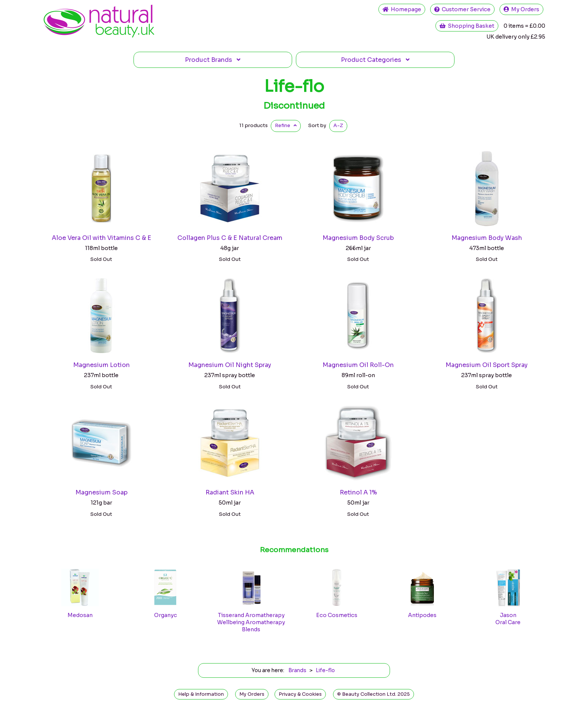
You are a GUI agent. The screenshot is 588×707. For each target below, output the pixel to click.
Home (402, 9)
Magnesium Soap (101, 492)
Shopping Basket (467, 26)
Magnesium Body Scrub (358, 238)
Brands (213, 60)
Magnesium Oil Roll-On (358, 365)
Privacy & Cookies (300, 694)
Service (462, 9)
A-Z (338, 126)
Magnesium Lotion (101, 365)
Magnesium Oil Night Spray (230, 365)
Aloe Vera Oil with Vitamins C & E (101, 238)
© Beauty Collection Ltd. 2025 (373, 694)
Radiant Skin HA (230, 492)
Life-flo (294, 86)
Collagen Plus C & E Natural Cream (230, 238)
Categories (375, 60)
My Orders (521, 9)
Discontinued (294, 106)
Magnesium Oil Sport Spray (487, 365)
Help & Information (201, 694)
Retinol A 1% (358, 492)
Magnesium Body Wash (487, 238)
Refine (286, 126)
